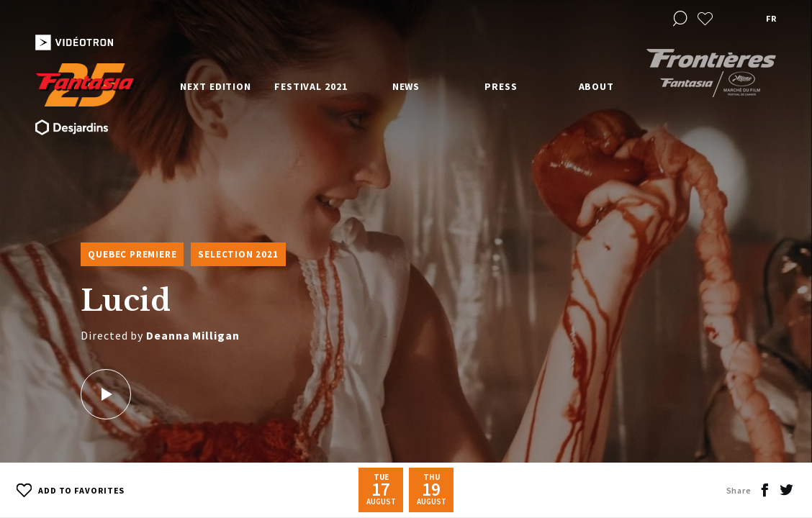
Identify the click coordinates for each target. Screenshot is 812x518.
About (597, 86)
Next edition (216, 86)
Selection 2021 (238, 254)
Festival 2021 (311, 86)
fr (771, 18)
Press (501, 86)
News (406, 86)
